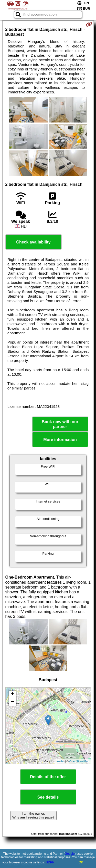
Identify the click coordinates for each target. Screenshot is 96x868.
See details (48, 797)
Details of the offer (48, 777)
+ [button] (12, 694)
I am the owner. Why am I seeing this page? (33, 815)
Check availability (33, 242)
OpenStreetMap (79, 761)
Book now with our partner (60, 424)
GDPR (50, 862)
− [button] (12, 702)
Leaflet (60, 761)
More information (60, 440)
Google (70, 854)
